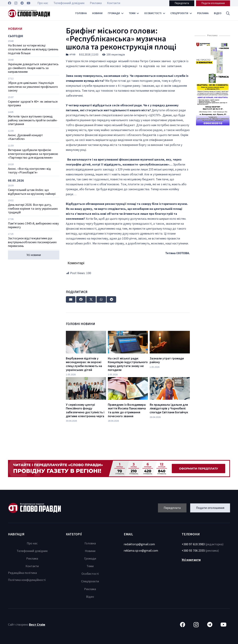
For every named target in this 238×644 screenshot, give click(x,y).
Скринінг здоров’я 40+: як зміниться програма (33, 104)
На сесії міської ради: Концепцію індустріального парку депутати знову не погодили (128, 364)
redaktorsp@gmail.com (139, 544)
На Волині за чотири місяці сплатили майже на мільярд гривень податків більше (33, 49)
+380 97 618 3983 (193, 544)
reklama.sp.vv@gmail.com (141, 551)
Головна (90, 543)
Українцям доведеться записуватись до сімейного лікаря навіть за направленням (33, 68)
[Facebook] (10, 3)
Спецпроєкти (90, 581)
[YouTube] (29, 3)
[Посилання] (29, 14)
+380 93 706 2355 (193, 551)
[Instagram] (16, 3)
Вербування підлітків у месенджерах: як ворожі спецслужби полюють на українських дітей (84, 364)
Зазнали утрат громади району (167, 360)
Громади (90, 559)
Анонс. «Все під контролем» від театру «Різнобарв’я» (29, 171)
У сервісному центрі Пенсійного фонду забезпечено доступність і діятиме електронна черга (85, 410)
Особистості (90, 574)
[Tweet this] (91, 299)
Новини (90, 551)
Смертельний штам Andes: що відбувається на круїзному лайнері (32, 192)
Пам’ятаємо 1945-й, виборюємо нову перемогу (33, 225)
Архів (72, 55)
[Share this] (81, 299)
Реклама (32, 559)
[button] (228, 13)
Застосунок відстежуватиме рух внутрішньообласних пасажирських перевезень (32, 242)
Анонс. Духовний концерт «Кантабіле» (25, 137)
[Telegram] (22, 3)
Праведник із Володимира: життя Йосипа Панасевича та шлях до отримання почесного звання (127, 410)
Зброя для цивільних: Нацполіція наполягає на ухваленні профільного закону (33, 87)
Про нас (32, 543)
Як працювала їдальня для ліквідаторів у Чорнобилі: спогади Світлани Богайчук (169, 409)
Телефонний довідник (32, 551)
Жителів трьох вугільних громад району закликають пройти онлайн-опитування (33, 120)
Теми (90, 566)
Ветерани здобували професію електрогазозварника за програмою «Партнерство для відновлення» (33, 154)
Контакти (32, 566)
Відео (90, 597)
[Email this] (71, 299)
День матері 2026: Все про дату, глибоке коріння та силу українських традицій (33, 209)
